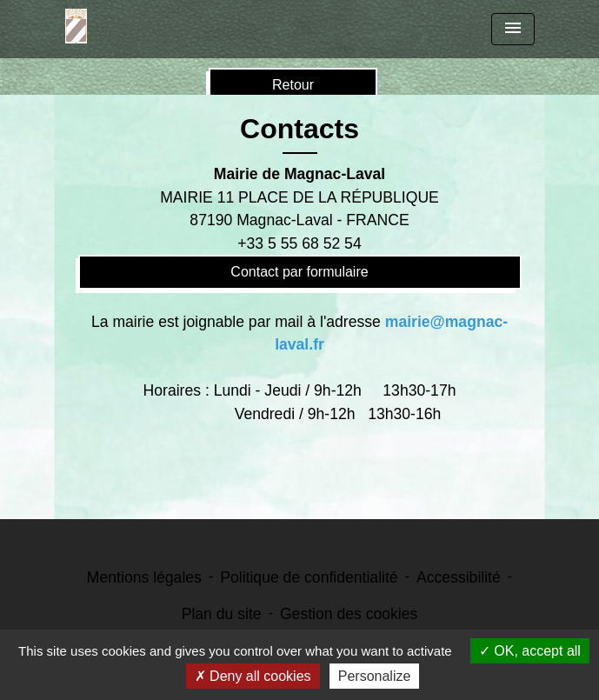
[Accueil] (76, 26)
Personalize (375, 676)
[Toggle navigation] (513, 29)
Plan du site (222, 614)
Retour (293, 85)
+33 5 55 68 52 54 (299, 243)
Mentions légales (144, 577)
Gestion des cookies (349, 614)
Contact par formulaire (299, 272)
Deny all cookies (253, 676)
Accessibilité (459, 577)
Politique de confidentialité (309, 577)
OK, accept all (530, 651)
